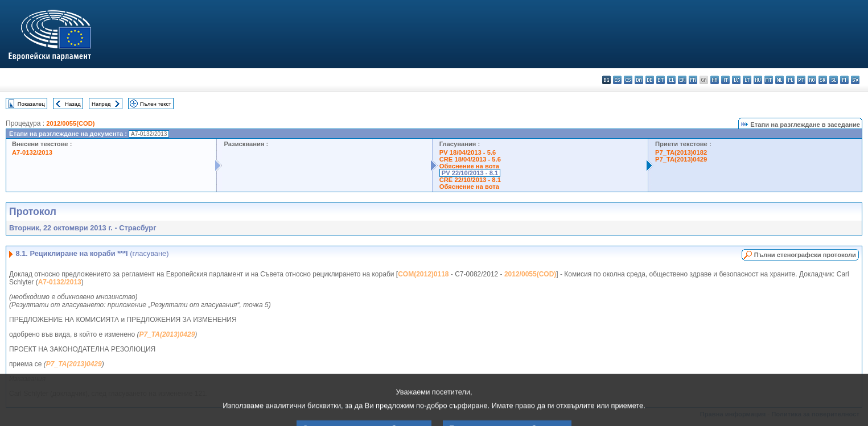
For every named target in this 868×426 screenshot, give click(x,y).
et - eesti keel (661, 80)
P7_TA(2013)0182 (681, 152)
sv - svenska (855, 80)
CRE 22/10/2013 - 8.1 (470, 180)
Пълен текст (156, 104)
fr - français (693, 80)
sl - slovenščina (834, 80)
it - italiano (725, 80)
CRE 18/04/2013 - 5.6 (470, 159)
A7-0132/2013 (32, 152)
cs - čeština (628, 80)
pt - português (801, 80)
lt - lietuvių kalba (747, 80)
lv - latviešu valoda (736, 80)
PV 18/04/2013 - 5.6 (468, 152)
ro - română (812, 80)
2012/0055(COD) (70, 123)
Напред (101, 104)
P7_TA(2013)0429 (681, 159)
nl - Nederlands (779, 80)
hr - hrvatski (715, 80)
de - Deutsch (650, 80)
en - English (682, 80)
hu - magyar (758, 80)
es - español (617, 80)
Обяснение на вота (469, 166)
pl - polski (790, 80)
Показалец (31, 104)
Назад (73, 104)
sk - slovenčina (823, 80)
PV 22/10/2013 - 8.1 (470, 173)
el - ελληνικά (671, 80)
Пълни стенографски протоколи (805, 255)
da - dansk (639, 80)
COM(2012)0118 (423, 274)
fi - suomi (844, 80)
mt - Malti (769, 80)
